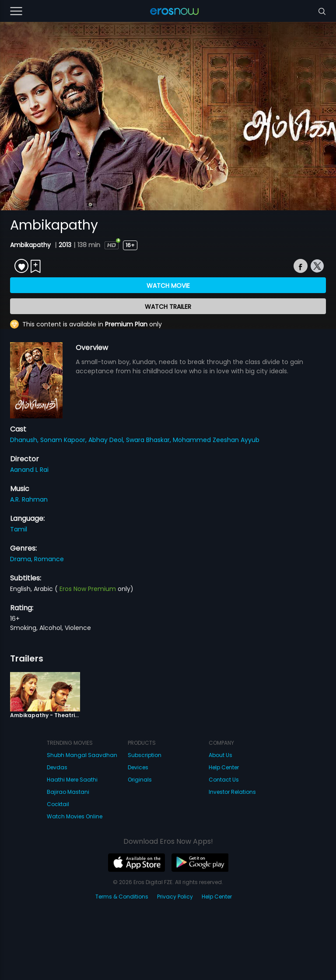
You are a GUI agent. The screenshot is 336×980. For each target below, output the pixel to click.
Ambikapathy (31, 245)
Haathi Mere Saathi (72, 780)
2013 (65, 245)
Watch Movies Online (75, 816)
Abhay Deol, (107, 440)
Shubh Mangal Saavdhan (82, 755)
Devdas (57, 767)
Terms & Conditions (122, 897)
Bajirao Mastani (68, 792)
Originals (140, 780)
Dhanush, (25, 440)
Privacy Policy (175, 897)
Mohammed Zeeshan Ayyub (216, 440)
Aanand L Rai (29, 470)
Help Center (224, 767)
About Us (220, 755)
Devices (138, 767)
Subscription (145, 755)
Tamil (19, 529)
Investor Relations (232, 792)
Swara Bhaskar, (149, 440)
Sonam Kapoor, (64, 440)
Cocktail (58, 804)
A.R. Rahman (29, 499)
